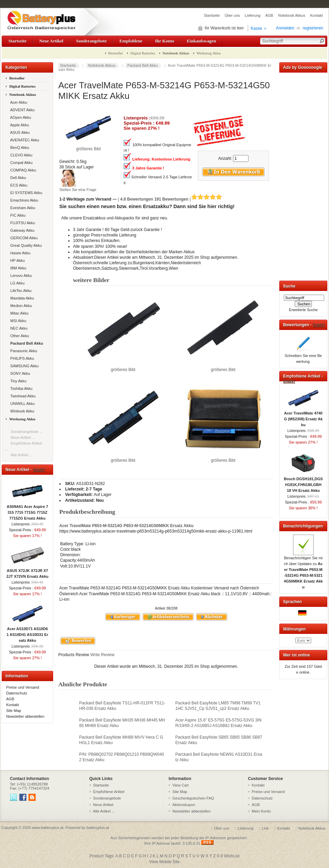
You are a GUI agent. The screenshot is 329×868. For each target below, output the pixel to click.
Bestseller (116, 53)
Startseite (212, 15)
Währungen (294, 629)
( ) (170, 199)
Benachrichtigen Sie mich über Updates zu (303, 570)
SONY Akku (19, 373)
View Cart (180, 785)
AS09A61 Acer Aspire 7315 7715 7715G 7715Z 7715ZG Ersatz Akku (28, 510)
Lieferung (253, 15)
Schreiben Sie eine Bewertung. (303, 356)
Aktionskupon (184, 805)
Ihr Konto (165, 41)
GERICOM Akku (23, 238)
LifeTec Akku (20, 291)
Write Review (102, 655)
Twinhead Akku (22, 396)
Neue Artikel (51, 41)
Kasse (257, 28)
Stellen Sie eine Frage (78, 190)
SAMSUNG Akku (23, 366)
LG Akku (16, 283)
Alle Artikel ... (22, 455)
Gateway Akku (21, 230)
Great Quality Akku (25, 245)
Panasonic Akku (23, 351)
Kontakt (316, 15)
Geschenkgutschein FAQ (193, 798)
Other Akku (19, 336)
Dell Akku (17, 178)
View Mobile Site (165, 862)
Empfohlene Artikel (109, 792)
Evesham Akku (22, 208)
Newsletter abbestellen (25, 716)
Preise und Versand (23, 687)
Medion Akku (20, 306)
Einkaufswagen (201, 41)
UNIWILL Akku (21, 404)
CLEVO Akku (20, 155)
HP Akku (16, 260)
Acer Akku (18, 102)
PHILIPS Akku (21, 358)
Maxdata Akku (21, 298)
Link (265, 828)
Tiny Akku (17, 381)
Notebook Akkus (292, 15)
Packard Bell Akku (143, 65)
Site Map (14, 711)
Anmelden (285, 28)
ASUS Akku (19, 132)
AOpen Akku (20, 117)
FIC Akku (17, 215)
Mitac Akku (18, 313)
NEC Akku (18, 328)
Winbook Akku (21, 411)
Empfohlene (131, 41)
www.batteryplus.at (48, 828)
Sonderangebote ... (27, 432)
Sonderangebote (91, 41)
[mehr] (39, 470)
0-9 (220, 856)
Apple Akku (19, 125)
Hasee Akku (19, 253)
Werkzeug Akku (209, 53)
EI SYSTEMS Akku (25, 193)
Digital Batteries (143, 53)
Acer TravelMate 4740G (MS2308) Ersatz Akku (303, 417)
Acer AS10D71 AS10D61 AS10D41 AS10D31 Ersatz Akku (27, 633)
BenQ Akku (19, 148)
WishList (232, 856)
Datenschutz (17, 693)
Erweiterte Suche (303, 310)
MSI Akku (17, 321)
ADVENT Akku (21, 110)
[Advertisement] (303, 175)
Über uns (232, 15)
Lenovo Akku (20, 276)
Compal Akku (20, 163)
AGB (269, 15)
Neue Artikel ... (23, 437)
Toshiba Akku (20, 388)
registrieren (313, 28)
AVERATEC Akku (24, 140)
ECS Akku (18, 185)
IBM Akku (17, 268)
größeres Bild (123, 368)
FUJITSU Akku (22, 223)
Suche (289, 286)
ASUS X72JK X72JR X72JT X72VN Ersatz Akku (27, 571)
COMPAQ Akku (22, 170)
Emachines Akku (23, 200)
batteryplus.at (98, 828)
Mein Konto (261, 811)
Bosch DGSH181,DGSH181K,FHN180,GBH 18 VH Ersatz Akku (303, 483)
